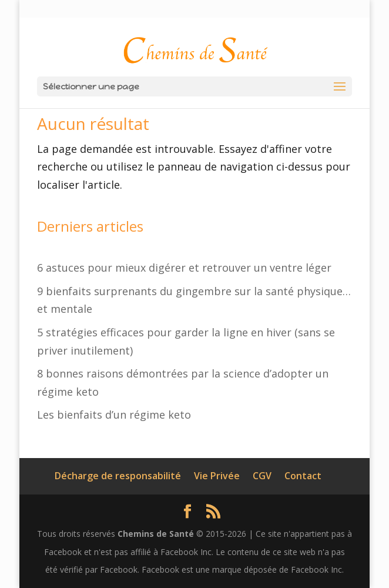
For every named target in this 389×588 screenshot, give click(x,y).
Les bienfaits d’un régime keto (114, 415)
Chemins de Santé (156, 534)
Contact (303, 476)
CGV (262, 476)
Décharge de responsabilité (118, 476)
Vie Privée (217, 476)
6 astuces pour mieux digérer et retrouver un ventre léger (184, 268)
